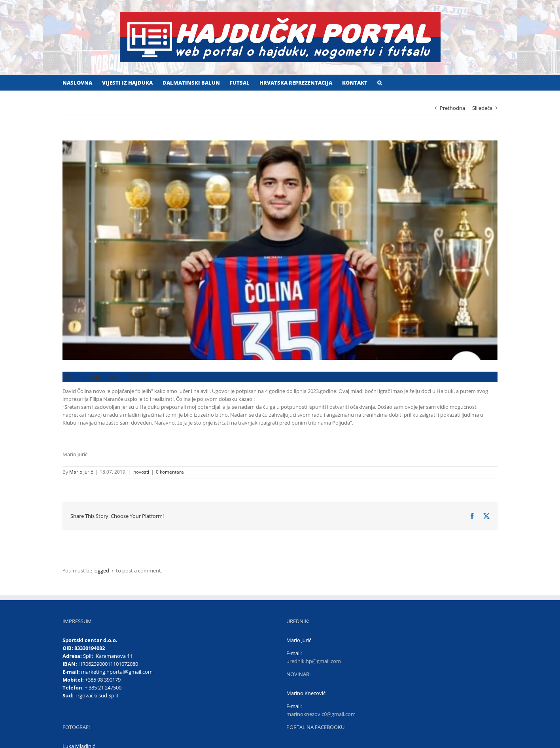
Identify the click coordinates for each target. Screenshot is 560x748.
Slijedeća (482, 108)
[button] (380, 83)
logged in (104, 570)
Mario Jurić (81, 472)
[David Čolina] (280, 249)
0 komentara (170, 472)
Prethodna (452, 108)
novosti (141, 472)
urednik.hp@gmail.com (314, 661)
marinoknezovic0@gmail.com (321, 714)
